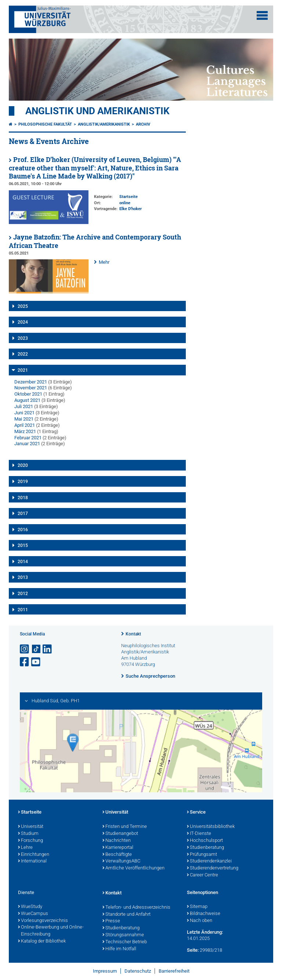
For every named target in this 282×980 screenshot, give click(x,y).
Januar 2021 (27, 444)
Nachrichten (117, 841)
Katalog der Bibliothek (42, 941)
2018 (23, 498)
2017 (23, 514)
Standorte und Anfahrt (126, 915)
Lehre (25, 848)
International (32, 861)
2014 (23, 562)
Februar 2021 (28, 438)
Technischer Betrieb (125, 942)
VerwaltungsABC (121, 861)
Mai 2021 (24, 419)
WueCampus (33, 914)
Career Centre (203, 875)
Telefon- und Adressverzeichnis (136, 908)
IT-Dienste (199, 834)
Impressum (105, 971)
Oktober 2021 (28, 394)
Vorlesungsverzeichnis (43, 921)
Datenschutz (138, 971)
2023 (23, 338)
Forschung (30, 841)
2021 (23, 370)
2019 (23, 482)
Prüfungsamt (202, 855)
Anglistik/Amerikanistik (104, 124)
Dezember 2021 (31, 382)
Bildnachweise (204, 914)
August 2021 (27, 400)
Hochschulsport (205, 841)
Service (196, 813)
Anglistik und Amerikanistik (97, 111)
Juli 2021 (24, 406)
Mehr (104, 262)
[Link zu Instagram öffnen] (25, 649)
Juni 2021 (24, 413)
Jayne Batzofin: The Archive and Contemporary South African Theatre (95, 241)
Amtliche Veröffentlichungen (133, 868)
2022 (23, 354)
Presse (111, 921)
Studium (28, 834)
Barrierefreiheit (174, 971)
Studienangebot (120, 834)
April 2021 (25, 425)
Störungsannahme (123, 935)
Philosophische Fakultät (45, 124)
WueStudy (30, 907)
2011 (23, 610)
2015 (23, 545)
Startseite (30, 813)
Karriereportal (118, 848)
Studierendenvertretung (213, 868)
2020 (23, 465)
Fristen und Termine (125, 827)
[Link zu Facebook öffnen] (25, 662)
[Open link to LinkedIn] (48, 649)
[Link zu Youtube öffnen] (36, 662)
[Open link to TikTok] (36, 649)
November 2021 (31, 388)
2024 (23, 322)
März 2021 (25, 431)
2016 (23, 530)
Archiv (143, 124)
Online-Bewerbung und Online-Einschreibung (51, 931)
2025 (23, 306)
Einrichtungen (34, 855)
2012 (23, 594)
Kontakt (133, 634)
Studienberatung (205, 848)
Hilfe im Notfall (119, 949)
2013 (23, 577)
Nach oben (200, 921)
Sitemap (197, 907)
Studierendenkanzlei (209, 861)
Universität (31, 827)
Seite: (193, 950)
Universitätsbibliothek (211, 827)
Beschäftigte (117, 855)
